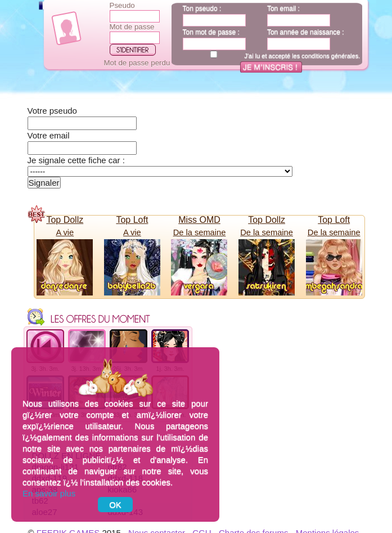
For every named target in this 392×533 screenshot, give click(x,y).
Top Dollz (65, 220)
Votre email (49, 135)
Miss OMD (199, 220)
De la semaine (200, 232)
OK (115, 505)
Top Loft (132, 220)
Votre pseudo (52, 111)
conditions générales (330, 56)
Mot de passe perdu (137, 63)
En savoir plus (49, 493)
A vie (65, 232)
